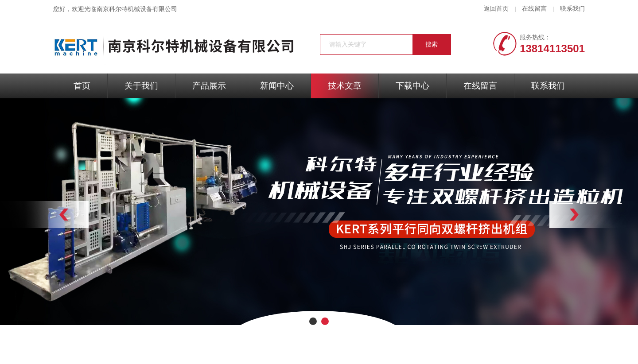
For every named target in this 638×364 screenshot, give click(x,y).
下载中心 (412, 86)
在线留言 (534, 9)
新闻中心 (277, 86)
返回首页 (496, 9)
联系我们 (572, 9)
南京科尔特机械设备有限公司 (137, 9)
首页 (82, 86)
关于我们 (141, 86)
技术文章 (345, 86)
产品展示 (209, 86)
